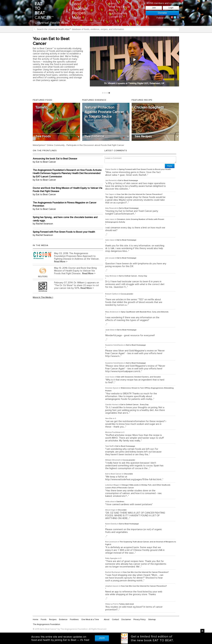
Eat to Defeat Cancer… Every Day (133, 276)
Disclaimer (126, 619)
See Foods (43, 136)
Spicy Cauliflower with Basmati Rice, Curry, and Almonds (145, 312)
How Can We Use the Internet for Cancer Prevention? (139, 194)
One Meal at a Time (90, 619)
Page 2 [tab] (105, 93)
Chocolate (128, 474)
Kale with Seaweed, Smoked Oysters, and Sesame (139, 377)
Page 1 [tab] (103, 93)
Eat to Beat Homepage (128, 181)
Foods (44, 619)
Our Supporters (118, 14)
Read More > (61, 262)
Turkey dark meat (126, 604)
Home (36, 619)
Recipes (79, 13)
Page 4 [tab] (109, 93)
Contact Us (115, 17)
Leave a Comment (140, 160)
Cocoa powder (127, 294)
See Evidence (95, 136)
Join (154, 8)
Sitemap (152, 619)
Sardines (120, 502)
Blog (111, 10)
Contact (115, 619)
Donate (162, 13)
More (76, 18)
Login (171, 8)
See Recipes (143, 136)
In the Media (40, 245)
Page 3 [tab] (107, 93)
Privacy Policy (140, 619)
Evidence (80, 9)
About (112, 4)
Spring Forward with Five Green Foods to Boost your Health (145, 169)
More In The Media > (43, 297)
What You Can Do (119, 7)
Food (76, 4)
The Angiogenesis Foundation (46, 624)
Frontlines (74, 619)
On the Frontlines (45, 151)
